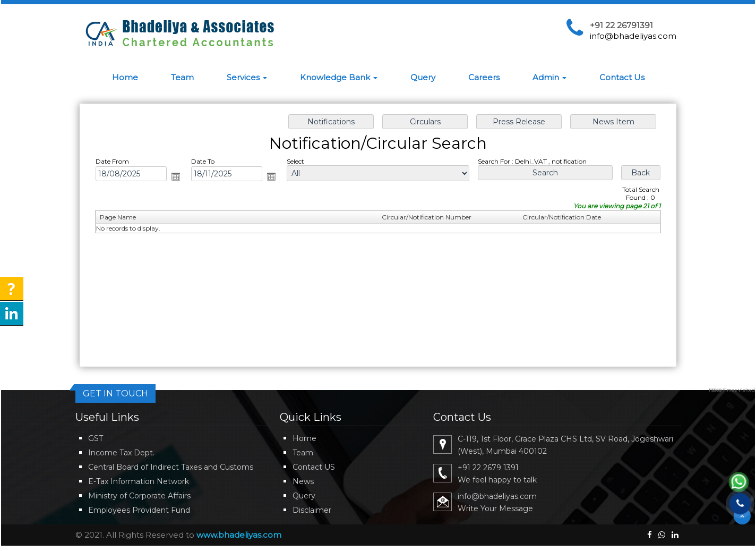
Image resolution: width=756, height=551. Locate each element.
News (303, 481)
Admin (549, 77)
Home (125, 77)
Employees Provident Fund (139, 510)
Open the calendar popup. (179, 177)
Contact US (314, 467)
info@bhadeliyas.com (633, 36)
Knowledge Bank (339, 77)
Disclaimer (312, 510)
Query (423, 77)
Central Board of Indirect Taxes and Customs (171, 467)
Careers (484, 77)
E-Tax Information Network (139, 481)
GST (96, 438)
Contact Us (622, 77)
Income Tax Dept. (121, 453)
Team (182, 77)
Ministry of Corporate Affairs (139, 496)
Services (247, 77)
